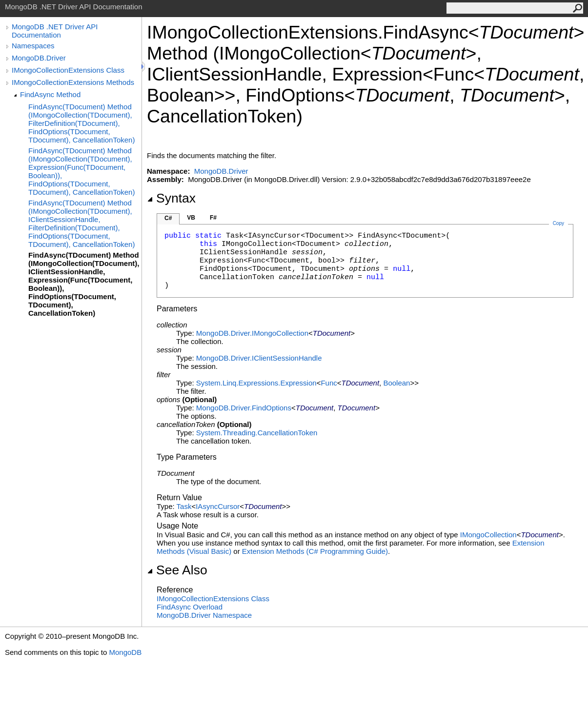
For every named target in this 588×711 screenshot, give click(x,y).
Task (184, 506)
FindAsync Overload (190, 607)
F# (213, 218)
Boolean (396, 383)
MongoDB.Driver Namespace (204, 615)
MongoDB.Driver (39, 58)
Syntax (171, 198)
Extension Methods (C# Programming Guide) (315, 551)
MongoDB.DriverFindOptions (244, 408)
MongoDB (125, 652)
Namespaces (33, 46)
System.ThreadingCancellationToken (257, 433)
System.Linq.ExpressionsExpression (256, 383)
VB (191, 218)
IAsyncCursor (218, 506)
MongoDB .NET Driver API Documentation (55, 31)
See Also (177, 570)
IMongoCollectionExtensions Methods (73, 82)
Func (329, 383)
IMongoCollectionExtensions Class (68, 70)
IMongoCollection (488, 535)
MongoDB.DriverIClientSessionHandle (259, 358)
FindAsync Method (50, 94)
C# (168, 218)
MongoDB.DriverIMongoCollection (252, 333)
